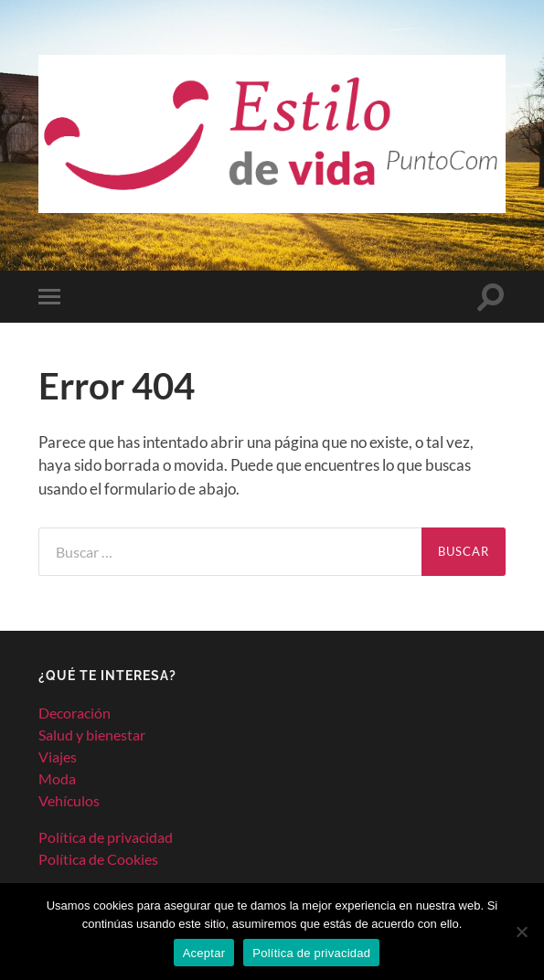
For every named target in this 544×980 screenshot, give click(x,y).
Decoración (75, 713)
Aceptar (204, 953)
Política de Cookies (98, 859)
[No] (521, 932)
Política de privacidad (106, 837)
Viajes (58, 756)
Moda (57, 778)
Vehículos (69, 800)
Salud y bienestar (92, 735)
